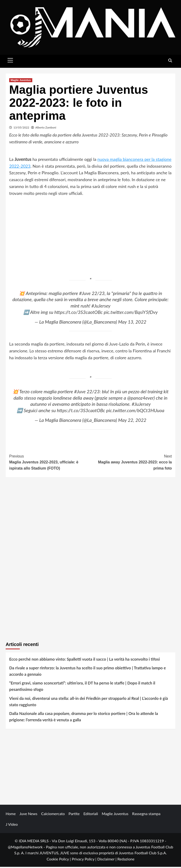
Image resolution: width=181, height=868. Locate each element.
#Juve (85, 294)
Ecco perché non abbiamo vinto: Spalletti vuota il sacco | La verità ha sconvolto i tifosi (84, 660)
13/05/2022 (21, 129)
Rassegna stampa (146, 815)
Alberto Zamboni (46, 129)
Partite (74, 815)
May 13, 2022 (132, 323)
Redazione (126, 860)
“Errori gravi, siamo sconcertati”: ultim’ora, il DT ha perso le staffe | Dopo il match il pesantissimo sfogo (82, 688)
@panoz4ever (140, 399)
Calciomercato (53, 815)
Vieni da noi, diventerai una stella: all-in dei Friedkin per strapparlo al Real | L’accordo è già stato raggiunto (88, 703)
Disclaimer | (107, 860)
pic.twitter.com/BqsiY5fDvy (131, 313)
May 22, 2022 (132, 421)
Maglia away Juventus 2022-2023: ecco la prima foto (131, 463)
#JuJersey (101, 307)
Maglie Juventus (21, 81)
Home (11, 815)
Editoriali (91, 815)
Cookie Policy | (59, 860)
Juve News (29, 815)
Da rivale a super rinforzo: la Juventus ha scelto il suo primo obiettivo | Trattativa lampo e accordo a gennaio (88, 672)
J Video (12, 826)
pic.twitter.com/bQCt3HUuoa (135, 412)
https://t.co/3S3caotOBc (79, 313)
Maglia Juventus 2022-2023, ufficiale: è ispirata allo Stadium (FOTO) (50, 463)
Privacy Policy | (84, 860)
